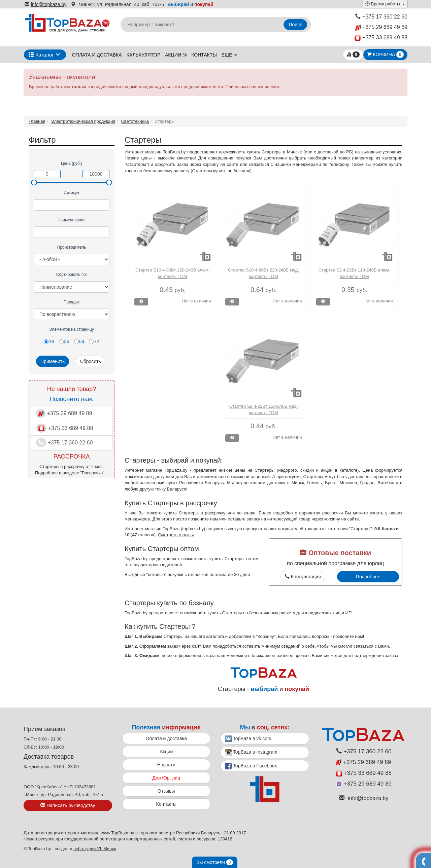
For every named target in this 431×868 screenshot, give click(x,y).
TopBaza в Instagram (251, 753)
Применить (53, 361)
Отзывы (166, 791)
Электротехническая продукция (83, 121)
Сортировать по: (72, 275)
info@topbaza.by (45, 4)
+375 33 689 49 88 (381, 38)
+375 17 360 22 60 (381, 17)
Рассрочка (92, 473)
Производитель (72, 247)
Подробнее (368, 577)
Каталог (41, 55)
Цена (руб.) (72, 164)
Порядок (72, 302)
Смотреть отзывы (176, 535)
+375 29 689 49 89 (381, 27)
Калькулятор (143, 55)
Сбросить (91, 361)
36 (64, 341)
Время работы (385, 4)
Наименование (72, 220)
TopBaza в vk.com (248, 739)
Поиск (295, 25)
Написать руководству (68, 805)
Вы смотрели (215, 862)
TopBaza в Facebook (251, 766)
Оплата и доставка (97, 55)
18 (49, 341)
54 (79, 341)
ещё (229, 55)
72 (94, 341)
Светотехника (135, 121)
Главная (37, 121)
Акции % (176, 55)
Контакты (204, 55)
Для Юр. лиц (166, 778)
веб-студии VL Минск (95, 849)
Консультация (303, 577)
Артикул (72, 193)
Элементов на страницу (72, 329)
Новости (166, 765)
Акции (166, 752)
